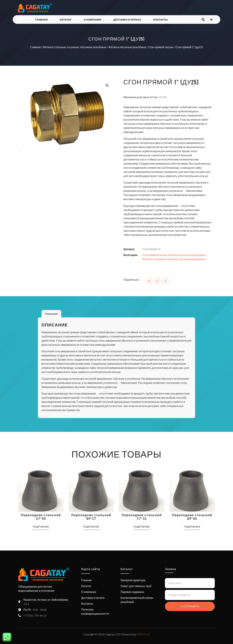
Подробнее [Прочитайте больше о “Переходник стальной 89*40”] (192, 527)
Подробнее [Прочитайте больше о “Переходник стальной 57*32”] (142, 527)
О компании (93, 19)
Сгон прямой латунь (161, 47)
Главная (41, 19)
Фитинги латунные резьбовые (127, 47)
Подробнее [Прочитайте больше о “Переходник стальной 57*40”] (41, 527)
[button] (107, 85)
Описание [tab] (51, 314)
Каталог (66, 19)
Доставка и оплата (127, 19)
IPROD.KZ (143, 634)
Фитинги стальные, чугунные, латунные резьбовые (75, 47)
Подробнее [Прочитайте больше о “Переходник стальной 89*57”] (91, 527)
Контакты (160, 19)
